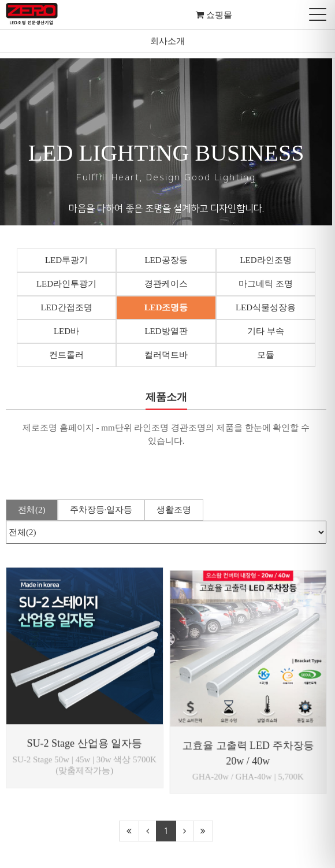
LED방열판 (167, 331)
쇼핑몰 (218, 15)
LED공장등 (167, 260)
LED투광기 (67, 260)
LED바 (67, 331)
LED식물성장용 (268, 307)
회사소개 (167, 41)
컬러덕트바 (168, 355)
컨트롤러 (67, 355)
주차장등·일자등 (101, 510)
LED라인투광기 (67, 284)
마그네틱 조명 (268, 284)
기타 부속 (268, 331)
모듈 (268, 355)
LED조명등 (167, 307)
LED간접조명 (67, 307)
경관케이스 (168, 284)
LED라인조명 (268, 260)
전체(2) (32, 510)
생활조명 (174, 510)
